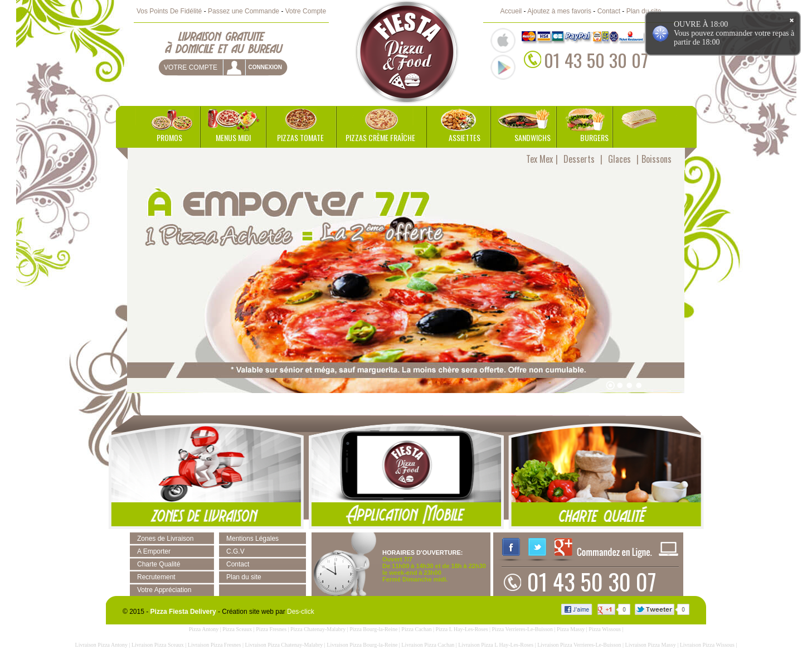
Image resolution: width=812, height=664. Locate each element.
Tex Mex (539, 159)
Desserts (579, 159)
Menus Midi (233, 137)
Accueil (511, 11)
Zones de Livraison (165, 539)
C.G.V (235, 551)
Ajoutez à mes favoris (559, 11)
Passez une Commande (244, 11)
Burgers (594, 137)
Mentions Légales (252, 539)
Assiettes (465, 137)
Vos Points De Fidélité (169, 11)
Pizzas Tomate (300, 137)
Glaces (619, 159)
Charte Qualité (159, 564)
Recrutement (156, 577)
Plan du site (644, 11)
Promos (169, 137)
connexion (265, 67)
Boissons (657, 159)
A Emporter (154, 551)
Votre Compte (306, 11)
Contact (609, 11)
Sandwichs (533, 137)
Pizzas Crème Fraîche (380, 137)
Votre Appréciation (164, 590)
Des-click (301, 612)
